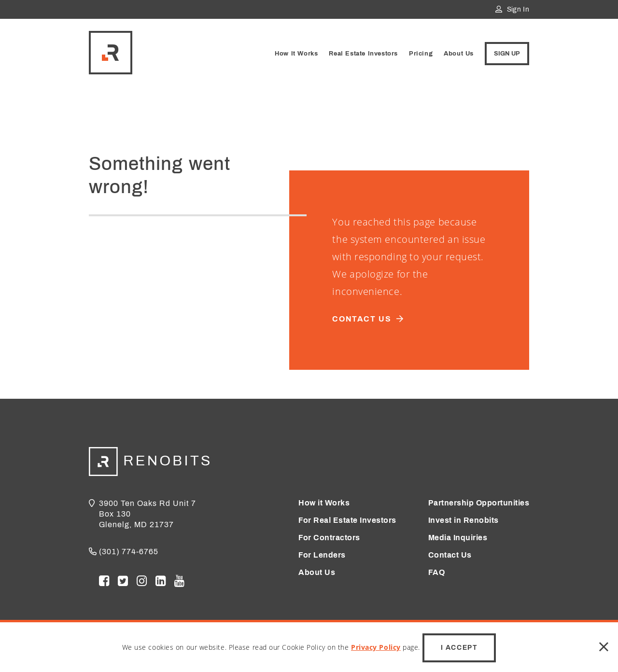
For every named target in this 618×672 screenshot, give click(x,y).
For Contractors (329, 538)
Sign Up (507, 54)
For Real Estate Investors (347, 520)
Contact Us (450, 555)
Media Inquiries (458, 538)
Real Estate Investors (363, 54)
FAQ (437, 572)
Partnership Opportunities (479, 503)
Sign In (512, 9)
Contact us (372, 319)
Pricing (421, 54)
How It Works (296, 54)
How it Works (324, 503)
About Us (459, 54)
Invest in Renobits (463, 520)
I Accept (459, 648)
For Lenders (322, 555)
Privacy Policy (376, 647)
